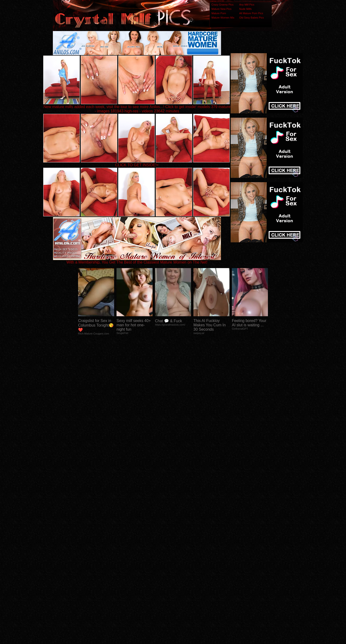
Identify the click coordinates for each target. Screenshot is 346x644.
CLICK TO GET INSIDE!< (137, 165)
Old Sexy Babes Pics (251, 18)
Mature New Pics (221, 9)
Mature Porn (219, 13)
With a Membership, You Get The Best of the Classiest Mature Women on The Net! (137, 261)
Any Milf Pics (247, 5)
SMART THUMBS (182, 549)
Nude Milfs (245, 9)
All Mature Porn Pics (251, 13)
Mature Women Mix (223, 18)
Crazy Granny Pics (222, 5)
